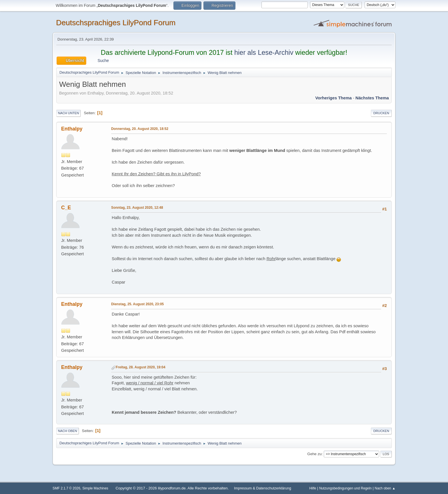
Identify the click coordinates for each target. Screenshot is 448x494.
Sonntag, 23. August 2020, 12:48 (137, 208)
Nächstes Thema (372, 98)
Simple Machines (95, 488)
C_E (66, 208)
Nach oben (68, 431)
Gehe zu (315, 454)
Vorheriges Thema (334, 98)
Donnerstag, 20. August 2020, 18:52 (140, 129)
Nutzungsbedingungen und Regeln (345, 488)
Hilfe (313, 488)
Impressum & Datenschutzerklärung (263, 488)
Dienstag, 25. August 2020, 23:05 (137, 304)
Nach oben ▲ (385, 488)
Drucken (381, 113)
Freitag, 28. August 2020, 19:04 (141, 367)
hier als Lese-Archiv (264, 53)
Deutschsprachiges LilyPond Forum (116, 23)
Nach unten (68, 113)
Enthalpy (72, 129)
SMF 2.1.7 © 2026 (66, 488)
